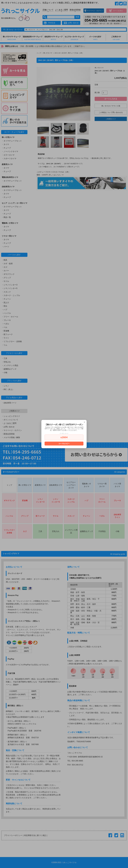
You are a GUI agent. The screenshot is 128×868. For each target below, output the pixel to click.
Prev (40, 94)
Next (87, 94)
